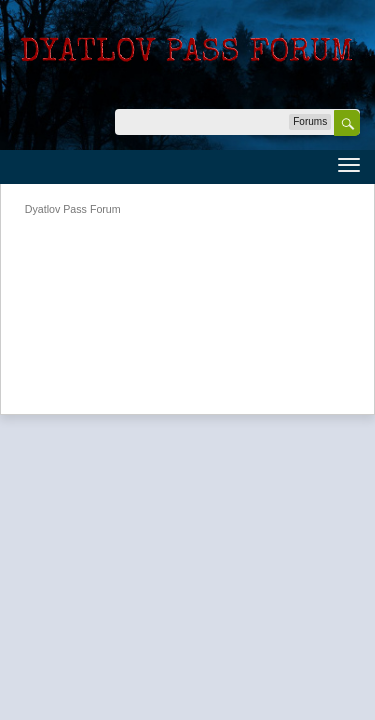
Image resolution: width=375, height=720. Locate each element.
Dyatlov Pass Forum (73, 209)
